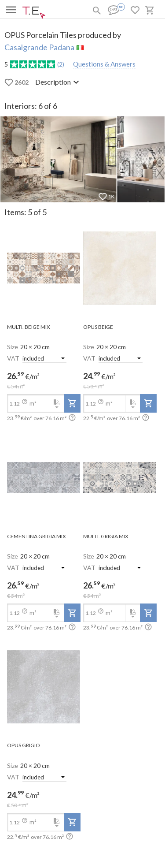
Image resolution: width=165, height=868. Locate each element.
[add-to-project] (72, 403)
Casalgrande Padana (39, 47)
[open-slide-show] (44, 269)
